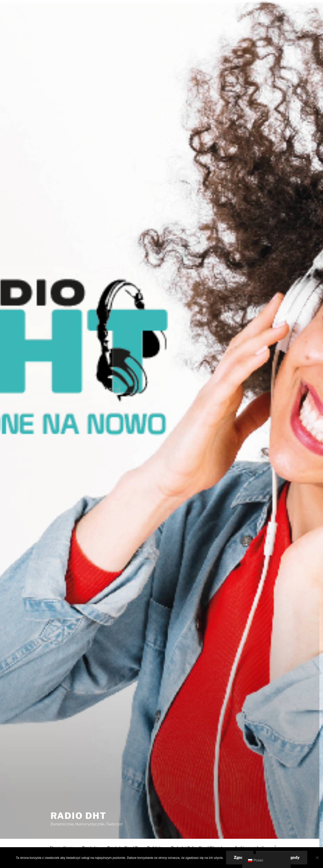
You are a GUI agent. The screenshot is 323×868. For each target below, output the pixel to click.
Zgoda (240, 857)
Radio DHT (79, 816)
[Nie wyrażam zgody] (317, 858)
